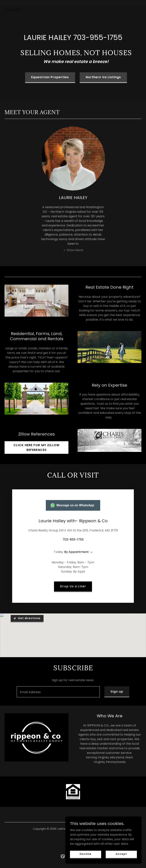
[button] (73, 250)
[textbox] (58, 692)
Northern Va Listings (103, 77)
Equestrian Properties (50, 77)
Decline (85, 857)
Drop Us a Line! (73, 586)
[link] (14, 3)
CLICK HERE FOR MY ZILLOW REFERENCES (36, 448)
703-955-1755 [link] (98, 37)
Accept (121, 857)
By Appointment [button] (77, 552)
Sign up (117, 692)
